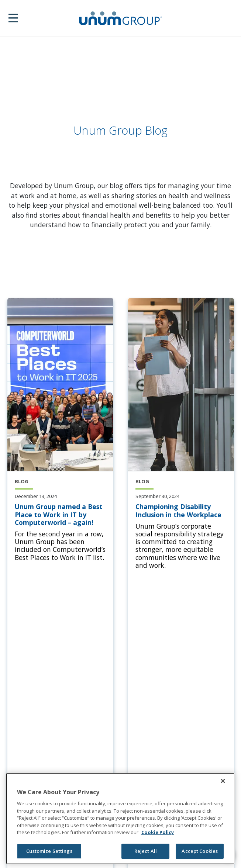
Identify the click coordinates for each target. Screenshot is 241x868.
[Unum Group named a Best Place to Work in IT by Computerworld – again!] (60, 515)
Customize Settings (49, 851)
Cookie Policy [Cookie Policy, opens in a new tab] (158, 832)
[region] (120, 819)
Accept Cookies (200, 851)
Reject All (146, 851)
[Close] (223, 781)
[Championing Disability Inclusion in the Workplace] (181, 511)
